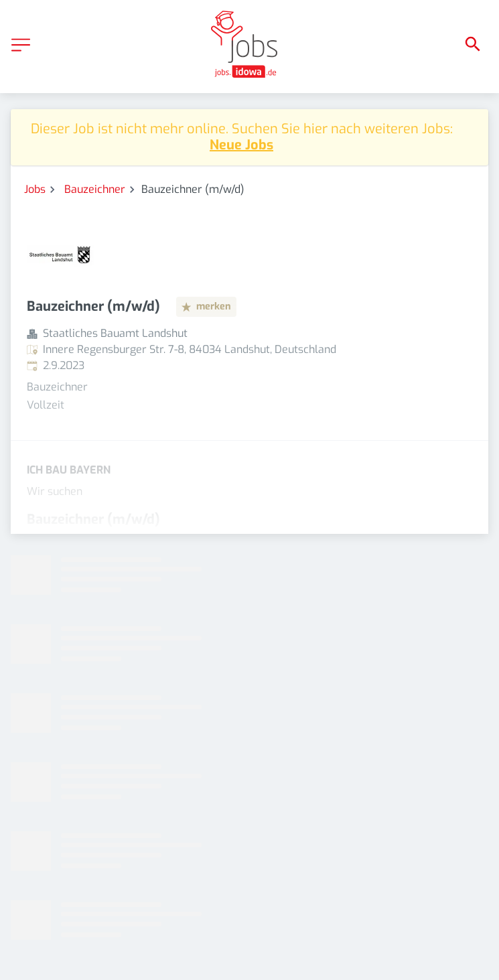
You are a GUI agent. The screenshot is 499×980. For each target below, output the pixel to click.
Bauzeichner (95, 189)
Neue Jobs (241, 145)
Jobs (35, 189)
